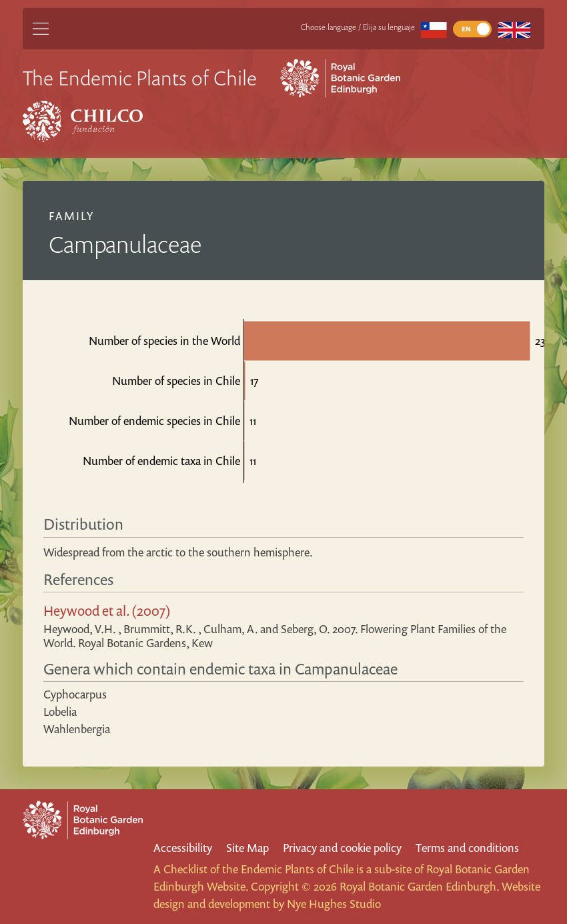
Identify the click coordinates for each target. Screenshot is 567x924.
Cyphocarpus (75, 694)
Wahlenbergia (77, 729)
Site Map (247, 848)
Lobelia (60, 712)
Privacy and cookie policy (342, 848)
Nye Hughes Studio (334, 904)
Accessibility (183, 848)
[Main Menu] (41, 29)
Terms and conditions (467, 848)
